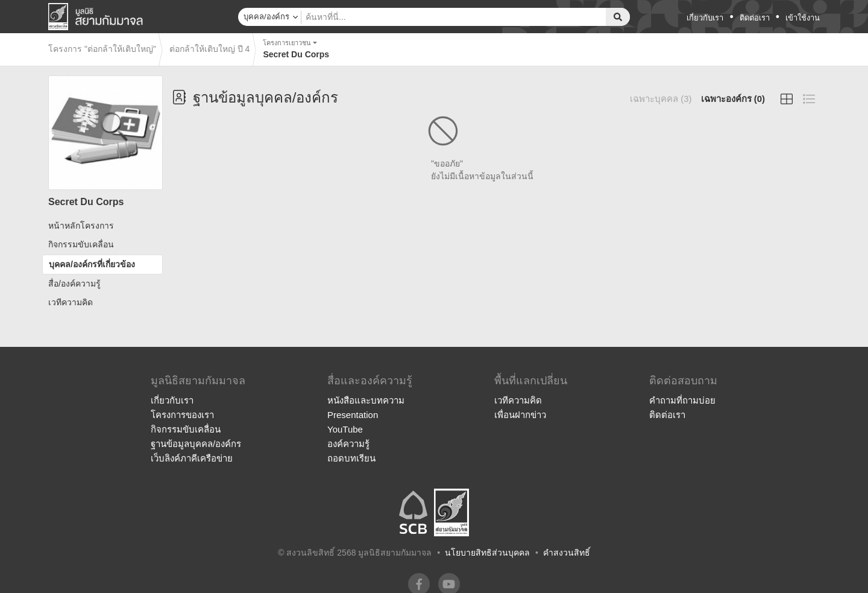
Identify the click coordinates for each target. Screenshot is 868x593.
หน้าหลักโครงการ (81, 226)
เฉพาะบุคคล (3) (661, 99)
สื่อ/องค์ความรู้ (74, 284)
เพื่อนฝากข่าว (520, 415)
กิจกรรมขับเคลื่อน (81, 244)
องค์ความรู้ (348, 444)
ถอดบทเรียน (351, 458)
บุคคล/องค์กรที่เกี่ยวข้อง (92, 264)
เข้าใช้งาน (803, 18)
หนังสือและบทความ (366, 400)
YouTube (345, 429)
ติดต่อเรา (755, 18)
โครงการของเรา (182, 415)
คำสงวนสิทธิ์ (567, 553)
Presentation (353, 415)
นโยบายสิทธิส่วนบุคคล (487, 553)
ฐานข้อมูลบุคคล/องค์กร (196, 444)
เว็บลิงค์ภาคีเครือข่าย (192, 458)
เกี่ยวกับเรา (705, 18)
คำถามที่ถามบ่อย (682, 400)
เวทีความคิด (71, 302)
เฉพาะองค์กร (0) (733, 99)
